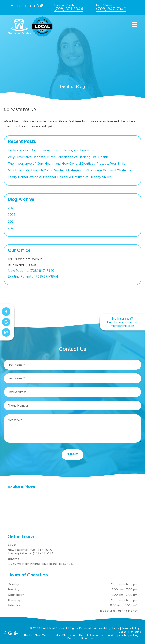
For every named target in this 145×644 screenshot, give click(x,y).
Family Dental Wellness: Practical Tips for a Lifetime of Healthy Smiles (60, 177)
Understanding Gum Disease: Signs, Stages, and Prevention (52, 150)
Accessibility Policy (107, 628)
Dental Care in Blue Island (96, 635)
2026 (12, 208)
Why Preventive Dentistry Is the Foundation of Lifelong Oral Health (58, 157)
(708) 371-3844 (69, 9)
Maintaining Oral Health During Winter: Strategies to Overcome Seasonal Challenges (71, 170)
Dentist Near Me (35, 635)
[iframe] (72, 512)
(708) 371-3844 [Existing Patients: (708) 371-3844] (33, 276)
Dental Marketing (130, 632)
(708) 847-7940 (111, 9)
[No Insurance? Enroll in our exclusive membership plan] (122, 322)
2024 (12, 221)
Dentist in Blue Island (62, 635)
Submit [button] (73, 455)
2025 (12, 215)
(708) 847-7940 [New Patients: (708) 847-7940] (31, 271)
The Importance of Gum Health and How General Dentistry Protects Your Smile (67, 164)
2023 (12, 228)
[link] (19, 33)
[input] (72, 365)
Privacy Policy (131, 628)
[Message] (72, 428)
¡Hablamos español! (26, 6)
